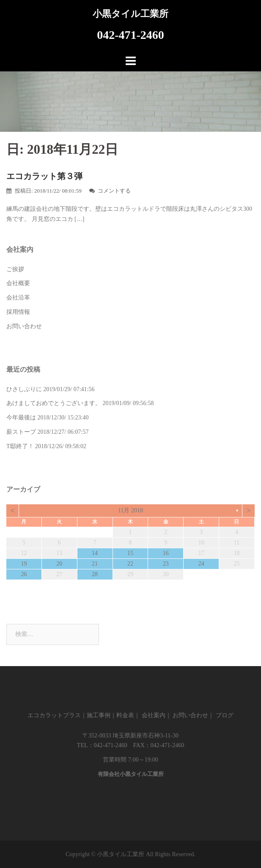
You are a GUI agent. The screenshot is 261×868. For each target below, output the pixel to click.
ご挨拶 (15, 269)
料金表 (125, 715)
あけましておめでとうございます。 (54, 403)
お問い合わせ (24, 326)
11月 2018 (130, 510)
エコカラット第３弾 (44, 176)
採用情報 (18, 312)
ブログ (225, 715)
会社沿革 (18, 298)
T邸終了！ (20, 446)
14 (95, 553)
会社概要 (18, 283)
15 (130, 553)
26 (24, 574)
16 (166, 553)
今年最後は (21, 418)
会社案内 (154, 715)
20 (59, 564)
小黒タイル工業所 (130, 14)
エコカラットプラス (54, 715)
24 (201, 564)
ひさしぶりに (24, 389)
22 (130, 564)
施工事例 (99, 715)
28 (95, 574)
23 (166, 564)
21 (95, 564)
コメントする (114, 191)
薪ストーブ (21, 432)
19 (24, 564)
